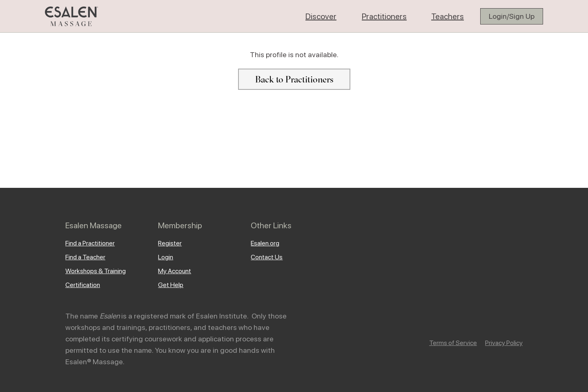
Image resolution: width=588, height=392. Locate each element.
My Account (175, 271)
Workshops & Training (96, 271)
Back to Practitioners (294, 79)
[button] (321, 16)
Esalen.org (265, 243)
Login (166, 257)
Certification (83, 285)
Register (170, 243)
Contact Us (267, 257)
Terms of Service (453, 343)
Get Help (171, 285)
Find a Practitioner (90, 243)
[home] (71, 16)
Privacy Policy (504, 343)
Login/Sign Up (512, 16)
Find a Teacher (85, 257)
